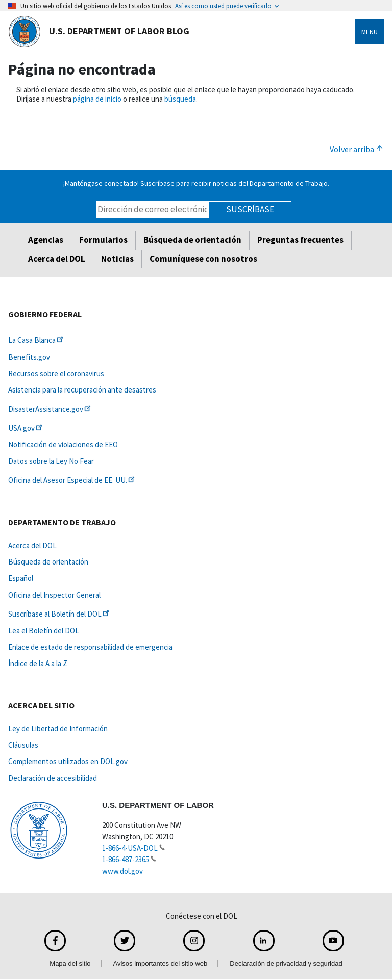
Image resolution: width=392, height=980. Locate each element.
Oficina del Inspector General (54, 595)
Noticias (117, 259)
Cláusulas (23, 745)
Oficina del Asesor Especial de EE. (72, 480)
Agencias (46, 240)
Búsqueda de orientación (192, 240)
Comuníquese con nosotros (203, 259)
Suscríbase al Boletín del (59, 614)
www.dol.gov (122, 871)
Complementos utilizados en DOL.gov (68, 761)
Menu (370, 32)
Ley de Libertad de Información (58, 729)
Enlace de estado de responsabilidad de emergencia (90, 647)
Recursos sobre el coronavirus (56, 373)
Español (21, 578)
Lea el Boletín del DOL (44, 631)
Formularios (103, 240)
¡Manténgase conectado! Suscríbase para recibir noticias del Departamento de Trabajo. (196, 183)
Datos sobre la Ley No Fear (51, 461)
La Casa (36, 340)
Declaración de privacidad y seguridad (286, 963)
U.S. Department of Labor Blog (99, 32)
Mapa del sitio (70, 963)
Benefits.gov (29, 357)
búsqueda (180, 99)
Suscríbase (250, 209)
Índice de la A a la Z (38, 663)
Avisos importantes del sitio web (161, 963)
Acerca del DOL (57, 259)
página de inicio (97, 99)
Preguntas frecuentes (300, 240)
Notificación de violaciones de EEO (63, 444)
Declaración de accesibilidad (53, 778)
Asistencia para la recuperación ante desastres (82, 390)
